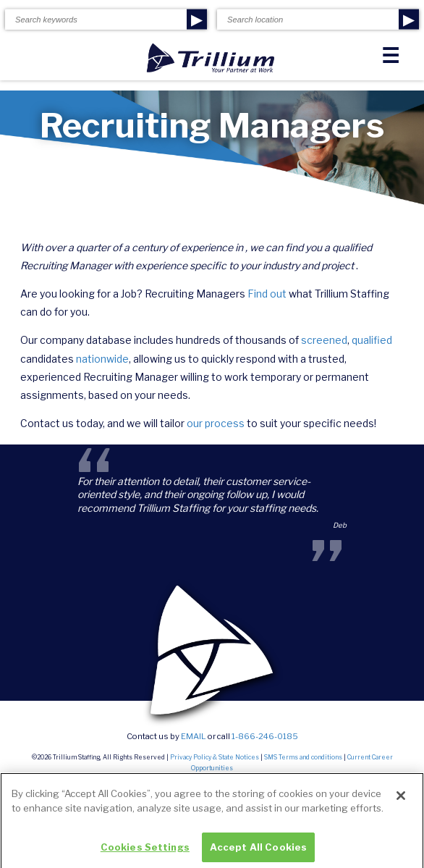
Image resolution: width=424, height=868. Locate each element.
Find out (267, 294)
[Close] (401, 799)
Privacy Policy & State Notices (215, 757)
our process (216, 423)
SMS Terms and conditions (303, 757)
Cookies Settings (145, 850)
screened (324, 340)
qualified (372, 340)
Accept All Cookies (258, 850)
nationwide (102, 359)
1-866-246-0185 (265, 736)
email (194, 736)
